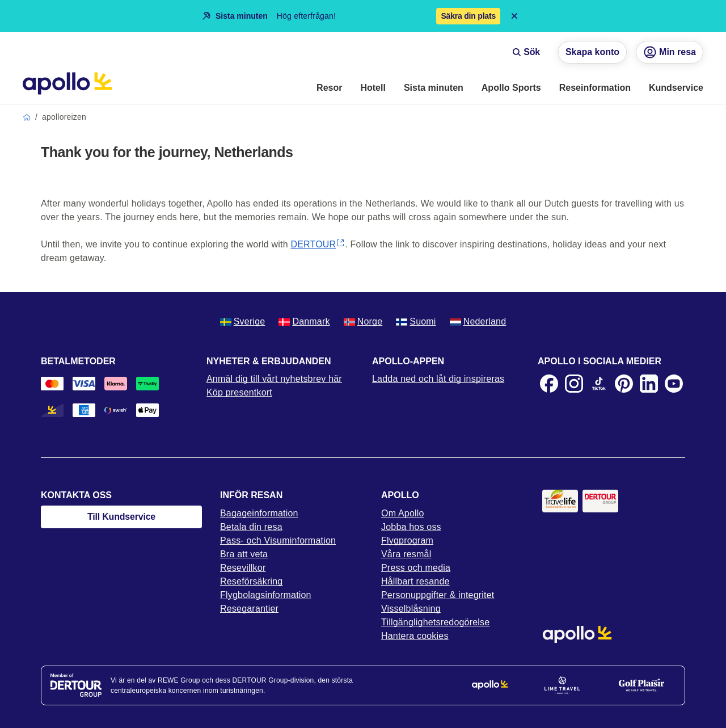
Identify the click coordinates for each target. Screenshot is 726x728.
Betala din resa (251, 527)
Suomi (416, 321)
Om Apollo (403, 513)
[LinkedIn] (649, 384)
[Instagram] (574, 384)
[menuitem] (329, 89)
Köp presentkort (239, 392)
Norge (363, 321)
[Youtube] (674, 384)
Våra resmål (406, 554)
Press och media (416, 568)
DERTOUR (318, 244)
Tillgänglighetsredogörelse (435, 622)
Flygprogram (407, 540)
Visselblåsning (411, 609)
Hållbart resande (415, 581)
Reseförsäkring (251, 581)
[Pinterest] (624, 384)
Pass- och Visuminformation (278, 540)
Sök (526, 52)
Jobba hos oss (411, 527)
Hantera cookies (415, 636)
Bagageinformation (259, 513)
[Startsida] (67, 83)
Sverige (243, 321)
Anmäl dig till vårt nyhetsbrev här (274, 379)
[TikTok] (599, 384)
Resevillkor (243, 568)
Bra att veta (244, 554)
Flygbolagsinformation (266, 595)
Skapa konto (592, 52)
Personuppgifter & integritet (438, 595)
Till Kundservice (121, 517)
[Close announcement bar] (514, 16)
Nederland (478, 321)
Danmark (304, 321)
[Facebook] (549, 384)
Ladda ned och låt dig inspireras (438, 379)
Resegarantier (249, 609)
